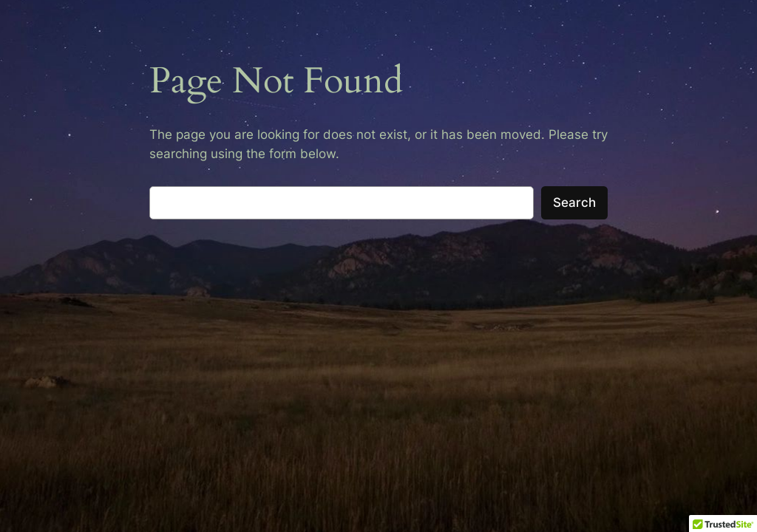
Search (574, 202)
